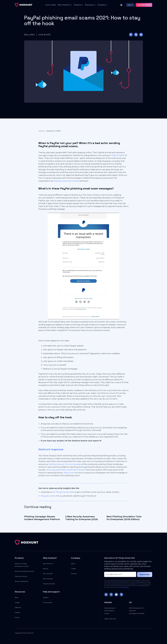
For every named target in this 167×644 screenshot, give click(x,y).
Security (46, 569)
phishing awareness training (66, 181)
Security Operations (22, 581)
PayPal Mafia (118, 155)
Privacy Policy (124, 587)
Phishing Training (21, 576)
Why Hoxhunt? (48, 564)
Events (17, 617)
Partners (74, 574)
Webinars (18, 607)
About (73, 564)
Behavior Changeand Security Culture (22, 565)
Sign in (130, 5)
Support (46, 597)
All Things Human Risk (63, 492)
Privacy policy (48, 602)
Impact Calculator (49, 584)
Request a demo (48, 496)
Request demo (144, 5)
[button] (64, 5)
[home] (24, 5)
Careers (73, 569)
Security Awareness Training (24, 571)
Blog (16, 597)
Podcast (18, 612)
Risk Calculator (48, 579)
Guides (17, 602)
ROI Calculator (48, 574)
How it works (51, 5)
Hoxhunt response (51, 449)
